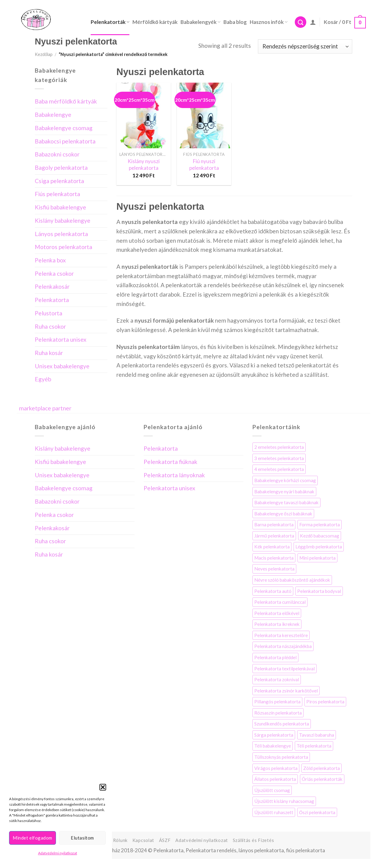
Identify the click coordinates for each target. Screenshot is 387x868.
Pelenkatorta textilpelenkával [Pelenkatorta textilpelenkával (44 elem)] (285, 669)
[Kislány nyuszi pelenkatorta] (144, 115)
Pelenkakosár (52, 286)
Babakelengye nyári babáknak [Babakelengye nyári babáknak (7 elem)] (284, 492)
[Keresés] (301, 22)
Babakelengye (53, 115)
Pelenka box (50, 260)
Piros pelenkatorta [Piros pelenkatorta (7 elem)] (325, 702)
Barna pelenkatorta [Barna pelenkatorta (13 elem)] (274, 524)
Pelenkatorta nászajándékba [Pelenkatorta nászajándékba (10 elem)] (283, 646)
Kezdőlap (44, 54)
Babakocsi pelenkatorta (65, 141)
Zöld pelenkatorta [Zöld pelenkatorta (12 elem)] (322, 768)
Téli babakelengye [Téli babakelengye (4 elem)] (273, 746)
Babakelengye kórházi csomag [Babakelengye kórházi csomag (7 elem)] (285, 480)
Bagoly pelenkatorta (61, 168)
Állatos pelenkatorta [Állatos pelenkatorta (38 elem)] (275, 779)
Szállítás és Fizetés (254, 840)
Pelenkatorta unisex (61, 339)
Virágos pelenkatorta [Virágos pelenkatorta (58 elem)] (276, 768)
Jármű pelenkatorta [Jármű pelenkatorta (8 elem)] (274, 536)
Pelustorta (49, 313)
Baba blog (235, 22)
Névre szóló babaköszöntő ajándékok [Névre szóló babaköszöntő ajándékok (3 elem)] (292, 580)
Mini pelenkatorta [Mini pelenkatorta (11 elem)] (317, 558)
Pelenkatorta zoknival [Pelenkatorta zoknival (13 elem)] (277, 679)
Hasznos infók (269, 22)
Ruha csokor (50, 326)
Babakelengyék (200, 22)
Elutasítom (82, 838)
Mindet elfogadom (32, 838)
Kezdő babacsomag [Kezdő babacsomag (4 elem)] (320, 536)
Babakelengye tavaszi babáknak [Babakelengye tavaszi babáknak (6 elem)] (286, 502)
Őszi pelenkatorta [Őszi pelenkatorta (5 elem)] (317, 812)
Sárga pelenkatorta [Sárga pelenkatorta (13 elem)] (274, 735)
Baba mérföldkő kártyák (66, 101)
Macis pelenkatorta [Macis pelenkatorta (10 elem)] (274, 558)
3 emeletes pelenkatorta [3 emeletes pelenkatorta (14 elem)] (279, 458)
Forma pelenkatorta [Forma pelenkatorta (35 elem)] (320, 524)
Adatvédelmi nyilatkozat (58, 853)
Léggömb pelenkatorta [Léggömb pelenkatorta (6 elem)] (319, 547)
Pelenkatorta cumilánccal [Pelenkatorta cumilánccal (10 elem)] (280, 602)
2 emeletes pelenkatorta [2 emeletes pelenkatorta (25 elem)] (279, 447)
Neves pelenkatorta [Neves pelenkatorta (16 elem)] (274, 569)
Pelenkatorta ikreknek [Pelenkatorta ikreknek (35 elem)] (277, 624)
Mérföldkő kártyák (155, 22)
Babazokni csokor (57, 154)
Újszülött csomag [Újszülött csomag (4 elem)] (272, 790)
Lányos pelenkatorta (61, 234)
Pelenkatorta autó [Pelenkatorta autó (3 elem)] (273, 591)
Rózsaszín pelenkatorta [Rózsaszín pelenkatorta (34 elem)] (278, 713)
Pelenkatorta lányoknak (174, 475)
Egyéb (43, 379)
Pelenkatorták (110, 22)
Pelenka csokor (54, 273)
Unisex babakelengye (62, 366)
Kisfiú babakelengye (60, 207)
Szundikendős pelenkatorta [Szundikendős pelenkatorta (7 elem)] (282, 724)
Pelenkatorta (52, 300)
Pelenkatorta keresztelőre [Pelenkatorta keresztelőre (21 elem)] (281, 635)
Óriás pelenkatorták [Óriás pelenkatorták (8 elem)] (322, 779)
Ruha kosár (49, 353)
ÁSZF (165, 840)
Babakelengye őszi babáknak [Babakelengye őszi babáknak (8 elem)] (283, 514)
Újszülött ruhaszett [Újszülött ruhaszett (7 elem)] (274, 812)
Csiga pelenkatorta (59, 181)
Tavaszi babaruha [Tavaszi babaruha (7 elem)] (317, 735)
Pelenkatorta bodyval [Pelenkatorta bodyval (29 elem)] (319, 591)
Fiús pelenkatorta (57, 194)
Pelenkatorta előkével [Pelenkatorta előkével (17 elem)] (277, 613)
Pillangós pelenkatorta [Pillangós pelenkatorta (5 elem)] (277, 702)
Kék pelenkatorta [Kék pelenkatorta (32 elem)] (272, 547)
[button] (103, 787)
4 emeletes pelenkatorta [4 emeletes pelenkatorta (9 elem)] (279, 469)
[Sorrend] (305, 46)
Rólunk (120, 840)
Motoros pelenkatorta (63, 247)
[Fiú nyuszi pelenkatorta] (204, 115)
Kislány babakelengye (63, 220)
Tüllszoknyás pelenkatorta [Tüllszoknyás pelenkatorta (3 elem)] (281, 757)
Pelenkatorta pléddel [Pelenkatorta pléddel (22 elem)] (275, 657)
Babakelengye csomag (64, 128)
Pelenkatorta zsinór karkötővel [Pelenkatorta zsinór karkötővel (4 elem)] (286, 691)
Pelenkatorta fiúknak (171, 462)
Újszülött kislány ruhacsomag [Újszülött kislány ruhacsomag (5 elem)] (284, 801)
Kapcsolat (143, 840)
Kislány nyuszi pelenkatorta (144, 164)
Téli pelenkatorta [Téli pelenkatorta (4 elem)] (314, 746)
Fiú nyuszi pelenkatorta (204, 164)
